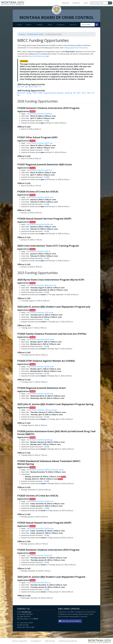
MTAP (36, 619)
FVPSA (35, 93)
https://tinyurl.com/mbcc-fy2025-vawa (40, 367)
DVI (19, 87)
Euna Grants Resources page (38, 56)
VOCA (31, 87)
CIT (40, 87)
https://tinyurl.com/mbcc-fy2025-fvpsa (40, 339)
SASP (36, 87)
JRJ (18, 95)
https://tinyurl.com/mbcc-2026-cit (38, 251)
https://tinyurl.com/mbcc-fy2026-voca (40, 197)
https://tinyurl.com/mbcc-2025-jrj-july (40, 312)
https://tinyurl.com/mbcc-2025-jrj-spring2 (42, 410)
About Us (73, 25)
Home (20, 25)
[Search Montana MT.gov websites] (101, 3)
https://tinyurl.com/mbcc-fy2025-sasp (40, 528)
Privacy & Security (20, 641)
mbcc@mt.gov (26, 612)
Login (86, 3)
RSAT (79, 93)
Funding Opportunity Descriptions (76, 48)
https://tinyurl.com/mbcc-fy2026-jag (39, 440)
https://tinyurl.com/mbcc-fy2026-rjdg (40, 394)
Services (65, 3)
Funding (39, 25)
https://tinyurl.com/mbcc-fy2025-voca (40, 501)
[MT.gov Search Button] (110, 3)
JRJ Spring (68, 93)
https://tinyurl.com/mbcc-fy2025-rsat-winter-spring (45, 470)
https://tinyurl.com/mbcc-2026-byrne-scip (41, 285)
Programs (60, 25)
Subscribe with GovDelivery (70, 621)
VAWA (40, 93)
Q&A (46, 121)
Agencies (76, 3)
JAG (74, 93)
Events (28, 25)
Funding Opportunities (35, 34)
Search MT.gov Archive (68, 641)
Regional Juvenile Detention (54, 93)
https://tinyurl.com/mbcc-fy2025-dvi (39, 555)
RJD (26, 87)
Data (50, 25)
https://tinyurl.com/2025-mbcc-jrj (38, 583)
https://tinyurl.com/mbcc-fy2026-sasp (40, 224)
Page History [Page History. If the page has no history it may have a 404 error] (50, 641)
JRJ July (29, 93)
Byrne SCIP (21, 93)
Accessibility (36, 641)
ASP (23, 87)
